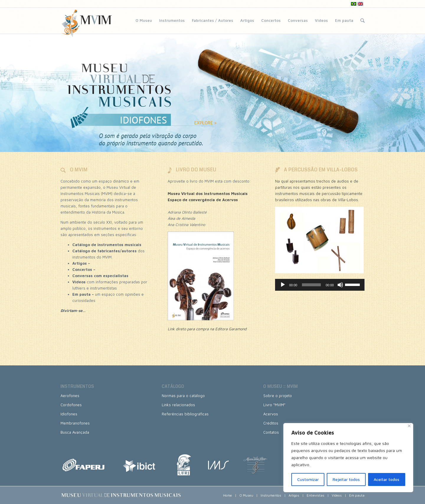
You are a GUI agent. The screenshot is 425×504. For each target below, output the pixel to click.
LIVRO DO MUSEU (196, 170)
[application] (320, 285)
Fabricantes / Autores (212, 20)
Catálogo (173, 386)
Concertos (271, 20)
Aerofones (70, 396)
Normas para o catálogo (183, 396)
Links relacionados (178, 405)
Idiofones (69, 414)
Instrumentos (172, 20)
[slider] (311, 285)
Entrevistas (316, 495)
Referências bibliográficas (185, 414)
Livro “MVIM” (274, 405)
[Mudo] (340, 285)
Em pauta (344, 20)
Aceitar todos (386, 479)
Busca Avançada (75, 432)
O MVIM (79, 170)
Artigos (247, 20)
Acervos (271, 414)
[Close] (409, 426)
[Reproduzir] (283, 285)
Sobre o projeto (278, 396)
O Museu (144, 20)
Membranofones (75, 423)
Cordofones (71, 405)
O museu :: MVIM (281, 386)
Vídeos (321, 20)
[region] (348, 458)
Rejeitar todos (346, 479)
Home (228, 495)
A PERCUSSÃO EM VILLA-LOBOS (321, 170)
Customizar (308, 479)
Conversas (298, 20)
